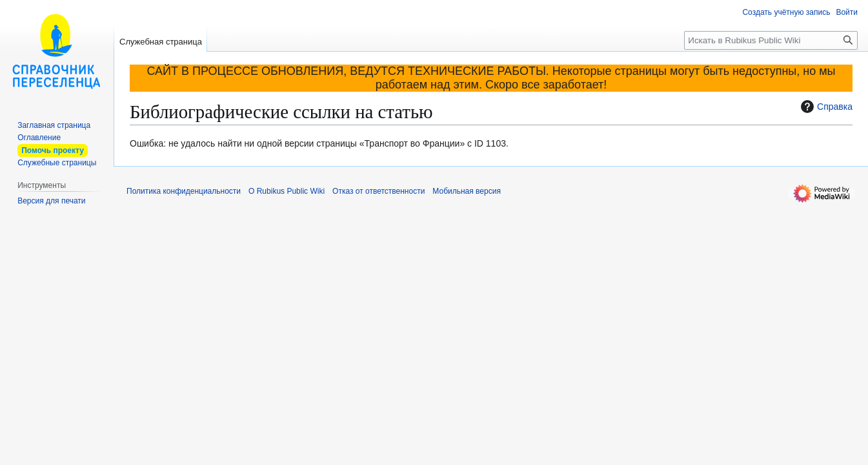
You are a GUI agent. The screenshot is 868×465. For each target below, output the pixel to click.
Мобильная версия (467, 191)
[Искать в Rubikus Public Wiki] (771, 40)
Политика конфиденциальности (184, 191)
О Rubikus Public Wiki (287, 191)
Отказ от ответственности (378, 191)
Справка (825, 107)
